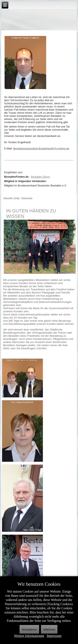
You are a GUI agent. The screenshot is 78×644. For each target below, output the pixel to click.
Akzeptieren (29, 630)
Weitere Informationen (29, 636)
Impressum (54, 636)
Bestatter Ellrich (40, 177)
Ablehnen (49, 630)
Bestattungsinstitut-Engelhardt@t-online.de (41, 149)
